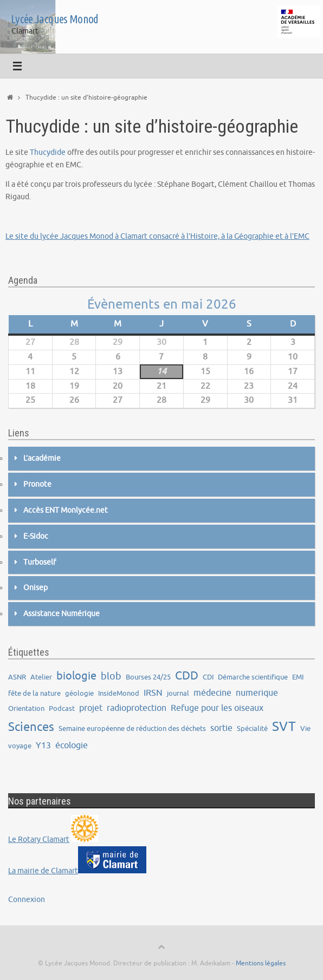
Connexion (27, 900)
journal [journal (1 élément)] (178, 693)
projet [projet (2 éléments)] (91, 708)
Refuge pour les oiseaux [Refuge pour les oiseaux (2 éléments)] (217, 708)
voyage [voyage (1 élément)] (20, 746)
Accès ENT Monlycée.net (66, 510)
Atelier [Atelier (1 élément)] (41, 677)
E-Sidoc (36, 536)
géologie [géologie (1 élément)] (79, 693)
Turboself (40, 562)
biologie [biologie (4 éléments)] (76, 676)
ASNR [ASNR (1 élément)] (17, 677)
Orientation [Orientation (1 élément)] (26, 708)
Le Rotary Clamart (39, 839)
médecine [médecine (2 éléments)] (212, 693)
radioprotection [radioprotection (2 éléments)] (137, 708)
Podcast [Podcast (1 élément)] (62, 708)
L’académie (42, 458)
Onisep (35, 588)
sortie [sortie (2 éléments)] (221, 728)
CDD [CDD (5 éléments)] (187, 676)
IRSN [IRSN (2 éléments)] (153, 693)
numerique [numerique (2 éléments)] (257, 693)
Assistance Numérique (62, 614)
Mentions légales (261, 963)
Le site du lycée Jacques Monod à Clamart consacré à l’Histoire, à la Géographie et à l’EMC (157, 236)
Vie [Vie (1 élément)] (305, 729)
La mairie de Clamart (43, 871)
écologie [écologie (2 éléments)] (72, 745)
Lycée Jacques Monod (55, 19)
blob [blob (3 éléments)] (111, 676)
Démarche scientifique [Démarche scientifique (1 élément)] (253, 677)
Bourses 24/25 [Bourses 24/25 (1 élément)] (148, 677)
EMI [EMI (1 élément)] (298, 677)
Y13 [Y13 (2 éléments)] (43, 745)
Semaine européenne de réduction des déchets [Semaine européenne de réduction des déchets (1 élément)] (132, 729)
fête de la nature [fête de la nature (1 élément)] (34, 693)
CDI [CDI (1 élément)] (208, 677)
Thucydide (48, 152)
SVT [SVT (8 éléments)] (284, 727)
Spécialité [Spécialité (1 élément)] (252, 729)
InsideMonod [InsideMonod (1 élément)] (119, 693)
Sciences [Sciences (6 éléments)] (31, 727)
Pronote (37, 484)
